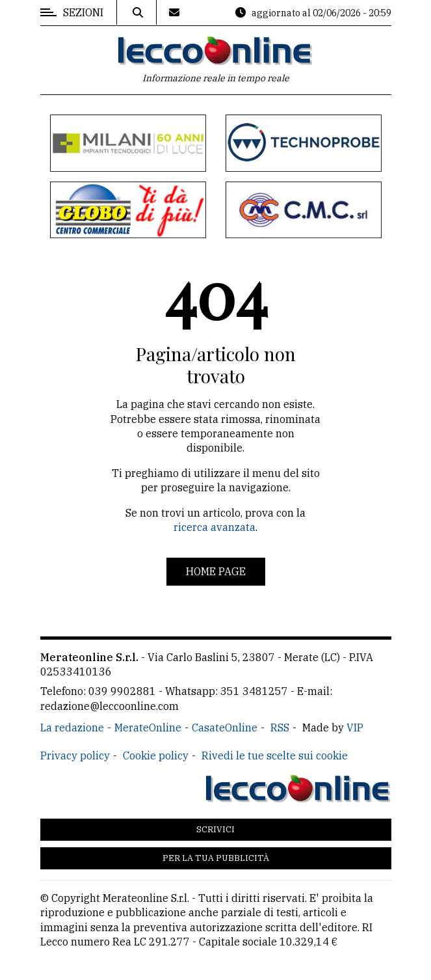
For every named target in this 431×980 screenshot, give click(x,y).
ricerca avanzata (215, 527)
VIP (355, 728)
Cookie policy (156, 755)
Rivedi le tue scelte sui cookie (275, 755)
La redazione (72, 728)
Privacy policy (75, 755)
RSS (280, 728)
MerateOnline (148, 728)
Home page (216, 571)
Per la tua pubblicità (216, 858)
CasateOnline (225, 728)
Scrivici (215, 829)
